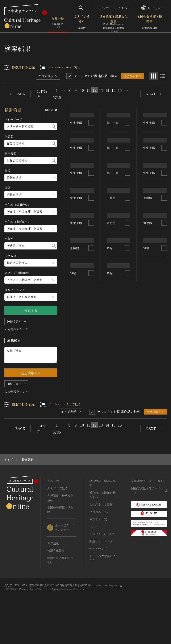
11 (88, 90)
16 (120, 90)
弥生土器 (76, 147)
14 (107, 90)
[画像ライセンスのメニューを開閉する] (31, 297)
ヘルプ (94, 555)
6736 (57, 97)
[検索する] (54, 126)
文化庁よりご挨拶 (101, 532)
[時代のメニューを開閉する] (31, 178)
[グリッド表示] (154, 76)
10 (82, 90)
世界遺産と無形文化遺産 (113, 23)
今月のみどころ (100, 540)
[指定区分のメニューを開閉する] (31, 263)
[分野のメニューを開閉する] (31, 195)
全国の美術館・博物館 (150, 23)
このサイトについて (113, 8)
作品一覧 (58, 23)
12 (95, 90)
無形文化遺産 (56, 579)
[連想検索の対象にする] (91, 147)
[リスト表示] (162, 76)
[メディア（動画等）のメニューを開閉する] (31, 280)
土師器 (75, 304)
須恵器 (111, 312)
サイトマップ (98, 577)
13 (101, 90)
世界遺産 (53, 571)
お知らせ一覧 (98, 547)
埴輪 (73, 376)
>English (152, 8)
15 (113, 90)
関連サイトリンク (101, 569)
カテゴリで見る (82, 23)
